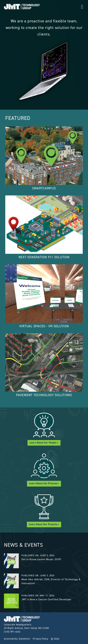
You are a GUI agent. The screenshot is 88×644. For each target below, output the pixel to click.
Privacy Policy (41, 639)
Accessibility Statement (17, 639)
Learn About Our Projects (43, 524)
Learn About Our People (43, 443)
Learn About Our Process (43, 483)
